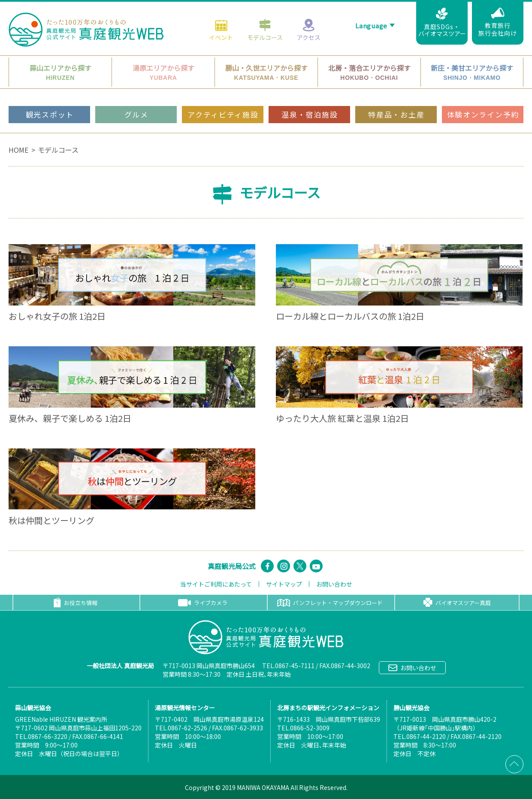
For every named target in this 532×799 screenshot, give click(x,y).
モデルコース (265, 11)
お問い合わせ (334, 584)
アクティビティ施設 (223, 96)
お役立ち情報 (76, 602)
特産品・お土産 (396, 96)
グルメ (136, 96)
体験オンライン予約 (483, 96)
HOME (18, 150)
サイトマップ (284, 584)
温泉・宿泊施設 (310, 96)
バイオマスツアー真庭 (457, 602)
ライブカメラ (203, 603)
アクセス (309, 11)
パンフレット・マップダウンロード (330, 603)
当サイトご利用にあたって (216, 584)
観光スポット (50, 96)
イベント (221, 11)
